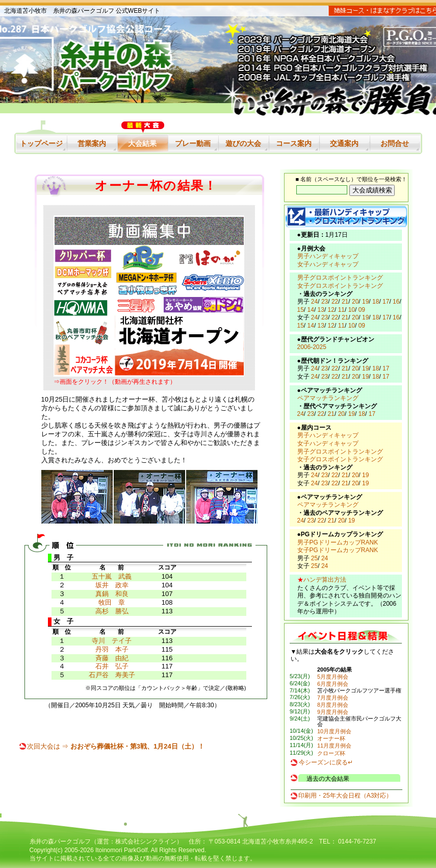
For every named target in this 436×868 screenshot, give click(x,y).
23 (325, 302)
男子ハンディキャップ (328, 256)
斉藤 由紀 (112, 658)
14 (311, 310)
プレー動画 (193, 143)
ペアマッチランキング (328, 398)
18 (376, 302)
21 (345, 302)
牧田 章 (112, 602)
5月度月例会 (333, 677)
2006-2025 (312, 347)
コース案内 (294, 143)
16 (396, 302)
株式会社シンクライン (146, 841)
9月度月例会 (333, 712)
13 (321, 310)
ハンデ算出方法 (325, 580)
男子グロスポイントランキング (340, 278)
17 (386, 302)
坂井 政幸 (112, 585)
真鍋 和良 (112, 594)
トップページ (41, 143)
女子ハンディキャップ (328, 264)
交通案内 (344, 143)
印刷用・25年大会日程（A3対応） (345, 796)
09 (362, 310)
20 (355, 302)
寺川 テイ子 (112, 641)
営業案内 (92, 143)
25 (314, 558)
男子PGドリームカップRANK (338, 542)
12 (331, 310)
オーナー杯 (331, 738)
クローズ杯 (331, 753)
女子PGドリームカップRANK (338, 550)
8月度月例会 (333, 705)
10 (352, 310)
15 (301, 310)
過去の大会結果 (328, 779)
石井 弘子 (112, 666)
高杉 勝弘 (112, 611)
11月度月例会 (334, 746)
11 (341, 310)
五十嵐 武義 (112, 576)
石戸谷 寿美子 (112, 675)
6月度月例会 (333, 684)
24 (314, 302)
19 (365, 302)
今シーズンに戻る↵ (326, 762)
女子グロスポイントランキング (340, 286)
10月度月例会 (334, 731)
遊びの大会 (243, 143)
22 (335, 302)
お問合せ (395, 143)
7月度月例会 (333, 698)
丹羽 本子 (112, 649)
